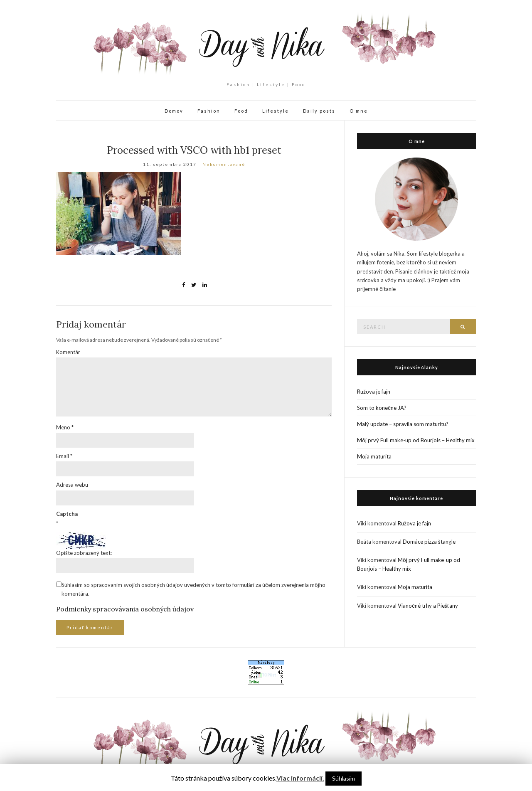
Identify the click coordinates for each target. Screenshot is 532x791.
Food (241, 111)
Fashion (209, 111)
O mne (359, 111)
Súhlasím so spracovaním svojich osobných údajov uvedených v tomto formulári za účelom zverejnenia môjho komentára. (193, 589)
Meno (65, 427)
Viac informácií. (300, 778)
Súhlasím (344, 778)
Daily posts (319, 111)
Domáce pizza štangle (429, 542)
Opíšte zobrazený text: (84, 553)
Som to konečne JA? (382, 408)
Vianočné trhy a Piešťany (428, 606)
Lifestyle (276, 111)
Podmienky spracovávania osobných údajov (125, 609)
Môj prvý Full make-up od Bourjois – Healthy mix (416, 440)
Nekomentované (224, 164)
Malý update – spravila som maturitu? (403, 424)
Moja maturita (374, 456)
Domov (174, 111)
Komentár (68, 352)
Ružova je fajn (374, 392)
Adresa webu (72, 485)
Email (64, 456)
